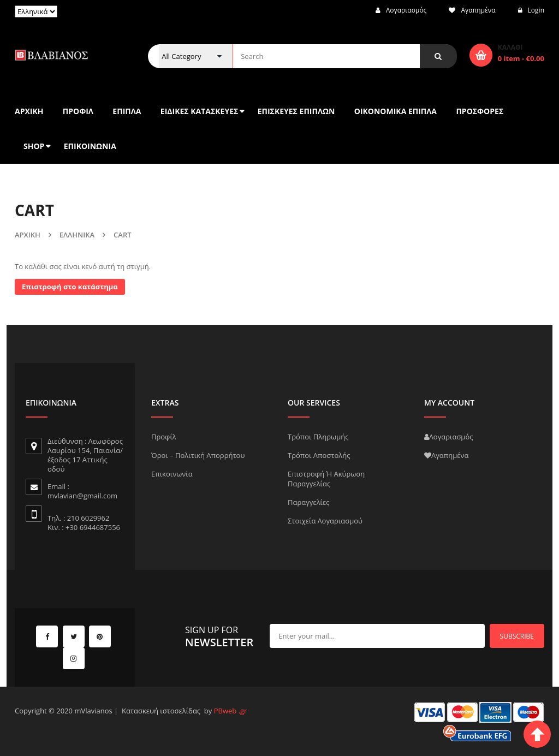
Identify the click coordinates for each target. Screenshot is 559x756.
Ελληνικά (77, 235)
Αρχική (28, 235)
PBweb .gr (231, 711)
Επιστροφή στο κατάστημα (70, 287)
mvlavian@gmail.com (82, 496)
